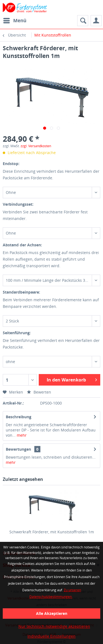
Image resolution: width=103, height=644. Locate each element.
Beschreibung (19, 417)
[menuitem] (15, 21)
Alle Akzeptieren (52, 613)
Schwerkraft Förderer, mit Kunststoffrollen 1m (52, 532)
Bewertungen (18, 449)
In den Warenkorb (72, 379)
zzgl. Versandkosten (36, 146)
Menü (15, 20)
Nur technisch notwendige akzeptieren (54, 626)
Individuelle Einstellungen (51, 636)
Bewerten (39, 392)
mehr (21, 435)
